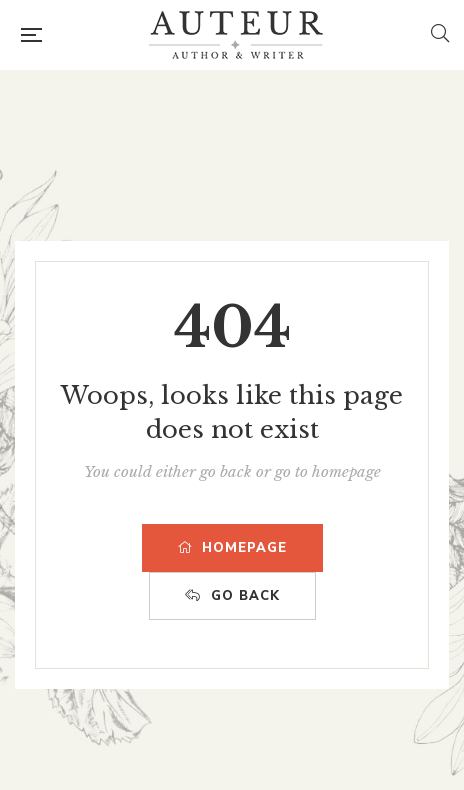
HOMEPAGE (232, 548)
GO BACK (232, 596)
